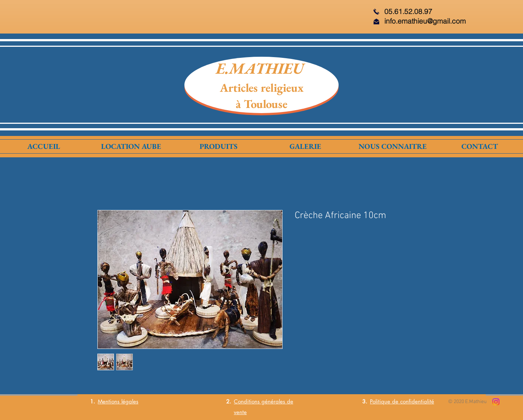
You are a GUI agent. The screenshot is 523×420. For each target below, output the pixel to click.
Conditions (247, 401)
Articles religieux (262, 88)
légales (129, 401)
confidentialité (417, 401)
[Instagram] (496, 402)
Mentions (109, 401)
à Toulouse (261, 104)
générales (272, 401)
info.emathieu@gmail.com (425, 21)
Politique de (385, 401)
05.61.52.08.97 (408, 11)
